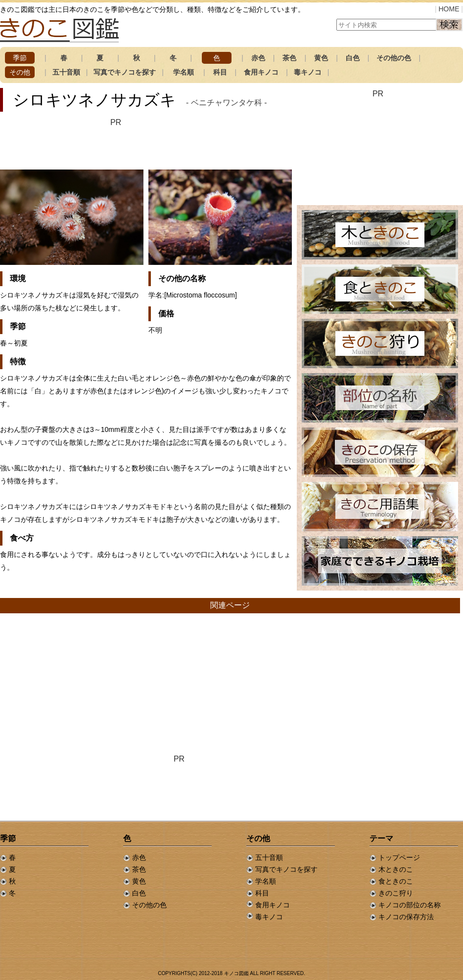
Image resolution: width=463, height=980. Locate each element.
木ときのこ (391, 869)
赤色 (258, 58)
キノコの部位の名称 (405, 905)
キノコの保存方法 (402, 917)
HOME (449, 9)
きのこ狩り (391, 893)
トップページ (395, 857)
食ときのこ (391, 881)
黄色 (321, 58)
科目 (220, 72)
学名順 (184, 72)
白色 (353, 58)
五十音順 (66, 72)
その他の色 (394, 58)
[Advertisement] (116, 143)
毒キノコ (308, 72)
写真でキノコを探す (125, 72)
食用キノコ (261, 72)
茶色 (289, 58)
